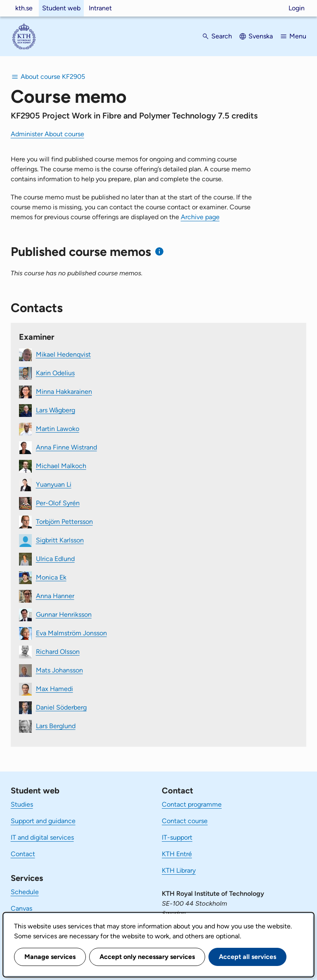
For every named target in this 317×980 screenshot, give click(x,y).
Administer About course (47, 134)
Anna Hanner (55, 595)
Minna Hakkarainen (64, 391)
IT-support (177, 837)
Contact (23, 854)
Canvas (21, 908)
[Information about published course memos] (160, 252)
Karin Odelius (55, 373)
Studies (22, 804)
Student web (61, 8)
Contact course (185, 821)
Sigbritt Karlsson (60, 540)
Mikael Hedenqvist (63, 354)
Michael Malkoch (61, 465)
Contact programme (192, 804)
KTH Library (179, 870)
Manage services (50, 957)
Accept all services (247, 957)
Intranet (100, 8)
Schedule (25, 892)
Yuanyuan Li (54, 484)
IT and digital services (42, 837)
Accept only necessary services (147, 957)
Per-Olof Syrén (58, 503)
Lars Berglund (56, 726)
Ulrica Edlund (55, 558)
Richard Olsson (58, 651)
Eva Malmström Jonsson (71, 633)
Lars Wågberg (56, 410)
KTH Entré (177, 854)
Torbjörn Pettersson (64, 521)
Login (297, 8)
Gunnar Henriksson (64, 614)
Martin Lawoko (58, 428)
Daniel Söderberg (61, 707)
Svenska (261, 36)
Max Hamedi (54, 688)
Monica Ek (51, 577)
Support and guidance (43, 821)
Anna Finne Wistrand (66, 447)
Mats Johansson (59, 670)
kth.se (24, 8)
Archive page (200, 217)
